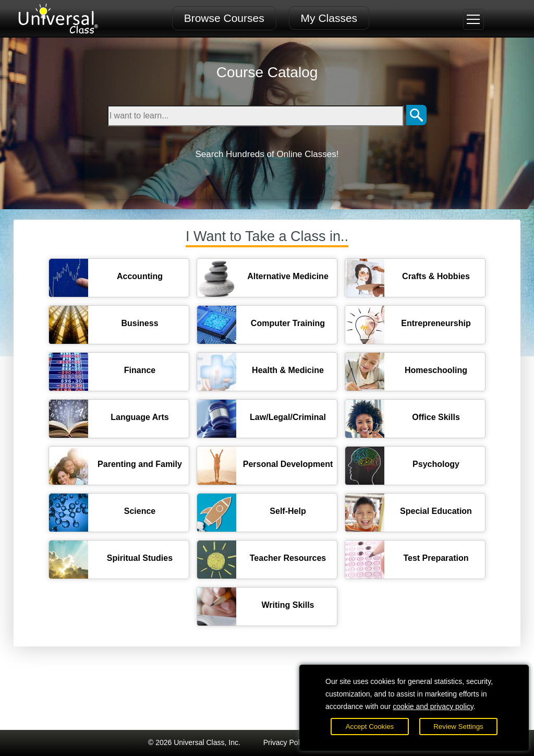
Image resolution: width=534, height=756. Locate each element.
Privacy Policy (286, 742)
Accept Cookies (370, 727)
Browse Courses (224, 18)
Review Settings (458, 727)
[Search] (416, 116)
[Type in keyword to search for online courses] (256, 116)
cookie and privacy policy (433, 706)
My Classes (329, 18)
